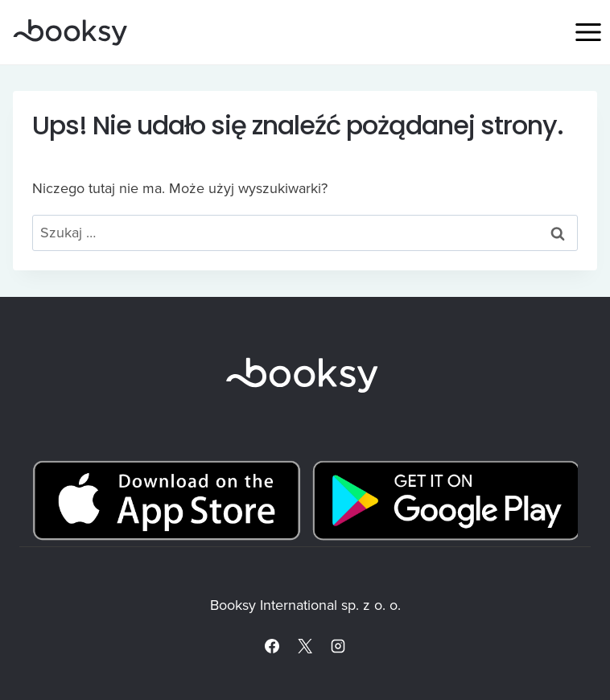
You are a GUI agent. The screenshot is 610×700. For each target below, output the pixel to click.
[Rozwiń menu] (588, 32)
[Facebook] (272, 646)
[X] (305, 646)
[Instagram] (338, 646)
